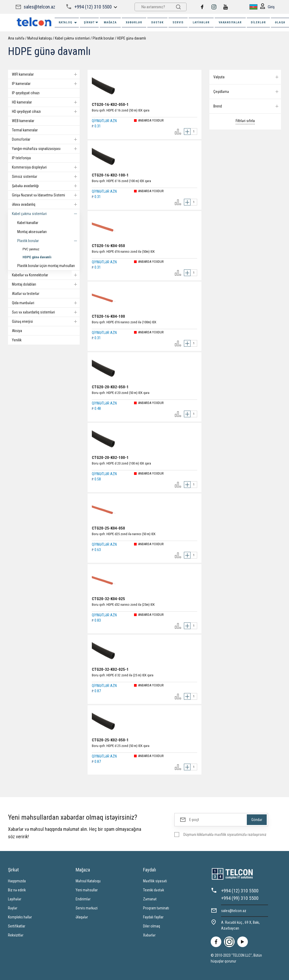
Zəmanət (150, 899)
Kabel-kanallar (28, 223)
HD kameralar (46, 102)
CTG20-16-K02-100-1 (110, 175)
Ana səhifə (16, 38)
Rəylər (13, 908)
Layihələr (201, 22)
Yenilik (17, 340)
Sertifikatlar (17, 926)
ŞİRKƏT (91, 22)
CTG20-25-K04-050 (108, 528)
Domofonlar (46, 139)
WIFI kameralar (46, 74)
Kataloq (68, 23)
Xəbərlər (149, 935)
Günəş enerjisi (46, 321)
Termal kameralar (25, 130)
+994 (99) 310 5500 (240, 898)
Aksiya (17, 331)
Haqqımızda (17, 881)
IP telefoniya (21, 158)
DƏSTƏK (157, 22)
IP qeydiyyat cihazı (26, 93)
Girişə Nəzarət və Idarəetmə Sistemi (46, 195)
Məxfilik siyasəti (155, 881)
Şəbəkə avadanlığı (46, 186)
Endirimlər (83, 899)
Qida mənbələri (46, 303)
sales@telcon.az (39, 7)
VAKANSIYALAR (230, 22)
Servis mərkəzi (87, 908)
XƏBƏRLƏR (134, 22)
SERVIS (178, 22)
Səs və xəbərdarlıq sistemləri (46, 312)
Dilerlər (258, 22)
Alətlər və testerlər (26, 294)
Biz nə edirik (17, 890)
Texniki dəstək (154, 890)
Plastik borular (103, 38)
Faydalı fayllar (153, 917)
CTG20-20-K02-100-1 (110, 458)
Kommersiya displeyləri (46, 167)
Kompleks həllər (20, 917)
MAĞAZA (110, 22)
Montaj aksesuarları (32, 232)
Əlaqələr (82, 917)
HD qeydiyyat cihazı (46, 111)
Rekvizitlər (16, 935)
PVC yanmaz (31, 249)
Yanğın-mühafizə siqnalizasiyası (46, 149)
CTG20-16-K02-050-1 (110, 105)
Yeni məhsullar (87, 890)
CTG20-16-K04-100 (108, 316)
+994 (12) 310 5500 (93, 7)
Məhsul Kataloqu (88, 881)
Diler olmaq (152, 926)
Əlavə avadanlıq (46, 204)
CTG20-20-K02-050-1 (110, 387)
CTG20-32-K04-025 (108, 599)
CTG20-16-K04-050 (108, 246)
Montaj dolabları (46, 284)
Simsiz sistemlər (46, 177)
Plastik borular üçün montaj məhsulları (46, 266)
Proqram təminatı (156, 908)
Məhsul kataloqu (40, 38)
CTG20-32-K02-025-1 (110, 669)
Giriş (267, 7)
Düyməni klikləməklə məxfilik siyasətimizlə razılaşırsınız (225, 835)
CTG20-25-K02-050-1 (110, 740)
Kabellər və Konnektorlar (46, 275)
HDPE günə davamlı (131, 38)
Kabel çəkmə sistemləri (72, 38)
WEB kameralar (23, 121)
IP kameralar (46, 84)
